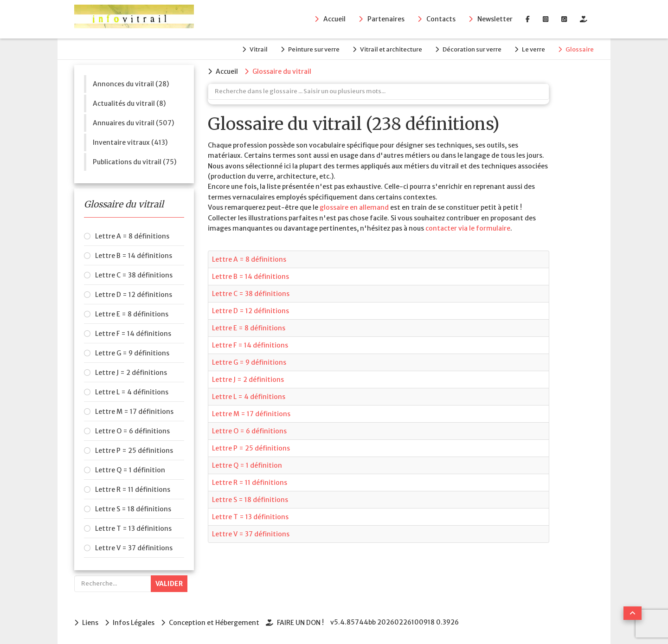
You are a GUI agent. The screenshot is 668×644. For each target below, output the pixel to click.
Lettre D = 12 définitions (134, 295)
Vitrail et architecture (391, 49)
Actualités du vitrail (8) (129, 103)
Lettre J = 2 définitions (131, 373)
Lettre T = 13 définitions (133, 528)
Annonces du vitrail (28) (131, 84)
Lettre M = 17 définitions (134, 412)
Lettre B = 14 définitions (134, 256)
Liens (90, 623)
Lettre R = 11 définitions (133, 489)
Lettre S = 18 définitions (133, 509)
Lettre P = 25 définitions (134, 451)
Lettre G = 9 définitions (132, 353)
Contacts (441, 19)
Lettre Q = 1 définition (130, 470)
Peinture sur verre (314, 49)
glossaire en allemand (354, 207)
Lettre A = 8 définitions (132, 236)
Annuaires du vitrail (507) (133, 123)
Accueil (334, 19)
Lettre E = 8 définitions (132, 314)
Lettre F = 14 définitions (133, 334)
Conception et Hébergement (214, 623)
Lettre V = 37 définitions (134, 548)
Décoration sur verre (472, 49)
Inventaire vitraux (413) (130, 142)
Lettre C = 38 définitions (134, 275)
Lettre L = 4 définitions (132, 392)
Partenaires (386, 19)
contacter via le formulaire (468, 228)
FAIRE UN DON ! (300, 623)
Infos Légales (134, 623)
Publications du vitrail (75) (135, 162)
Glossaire (580, 49)
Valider (169, 584)
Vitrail (259, 49)
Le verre (533, 49)
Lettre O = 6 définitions (132, 431)
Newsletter (495, 19)
